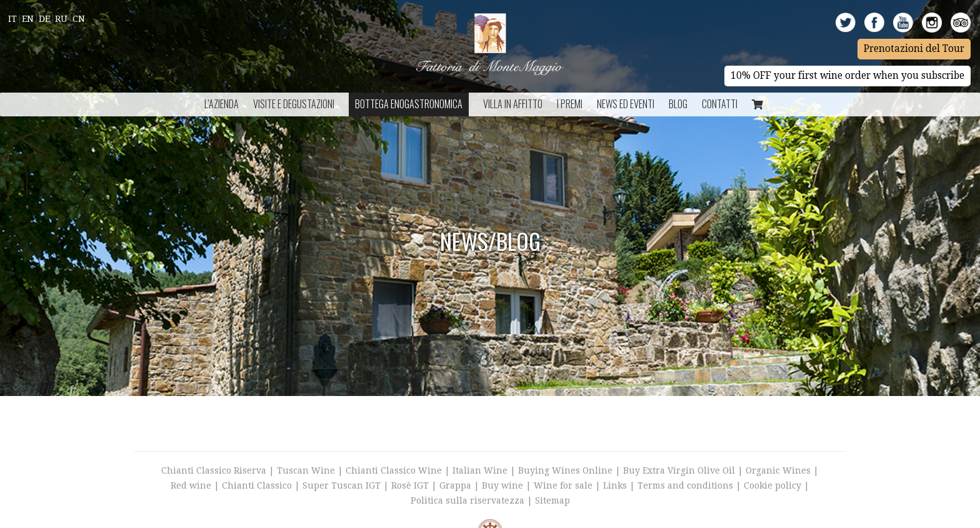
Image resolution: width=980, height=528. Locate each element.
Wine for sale (563, 485)
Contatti (720, 104)
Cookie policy (772, 485)
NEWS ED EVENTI (626, 104)
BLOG (678, 104)
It (12, 19)
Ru (61, 19)
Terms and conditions (685, 485)
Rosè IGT (410, 485)
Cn (79, 19)
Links (615, 485)
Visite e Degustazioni (294, 104)
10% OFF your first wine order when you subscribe (847, 76)
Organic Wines (778, 470)
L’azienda (222, 104)
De (44, 19)
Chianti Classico (257, 485)
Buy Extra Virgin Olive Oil (679, 470)
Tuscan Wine (306, 470)
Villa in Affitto (513, 104)
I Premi (570, 104)
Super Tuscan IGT (342, 485)
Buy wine (502, 485)
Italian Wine (480, 470)
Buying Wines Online (565, 470)
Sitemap (552, 500)
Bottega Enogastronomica (409, 104)
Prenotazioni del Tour (914, 49)
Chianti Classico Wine (394, 470)
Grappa (455, 485)
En (28, 19)
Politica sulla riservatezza (467, 500)
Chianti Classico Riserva (215, 470)
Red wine (191, 485)
